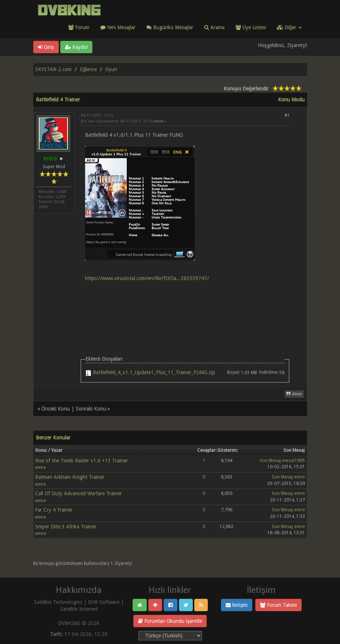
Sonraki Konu (91, 409)
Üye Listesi (251, 27)
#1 (287, 115)
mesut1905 (293, 460)
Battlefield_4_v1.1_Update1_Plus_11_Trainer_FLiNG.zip (154, 372)
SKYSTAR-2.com (53, 69)
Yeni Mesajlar (118, 27)
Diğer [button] (289, 27)
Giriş (46, 47)
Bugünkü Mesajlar (170, 27)
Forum (79, 27)
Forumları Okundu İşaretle (170, 621)
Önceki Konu (56, 409)
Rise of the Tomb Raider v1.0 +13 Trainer (81, 461)
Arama (214, 27)
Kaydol (76, 47)
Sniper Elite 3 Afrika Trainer (66, 527)
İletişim (237, 605)
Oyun (111, 69)
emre (159, 121)
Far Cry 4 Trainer (54, 510)
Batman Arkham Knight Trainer (70, 477)
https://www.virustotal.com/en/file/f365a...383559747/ (147, 278)
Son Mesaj (270, 460)
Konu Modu (291, 100)
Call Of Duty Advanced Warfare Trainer (79, 493)
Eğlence (89, 69)
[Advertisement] (185, 309)
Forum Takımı (278, 605)
